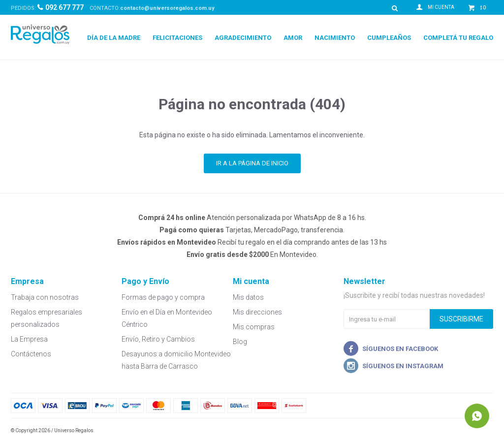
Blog (240, 342)
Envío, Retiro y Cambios (158, 339)
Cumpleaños (389, 38)
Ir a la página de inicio (252, 163)
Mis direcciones (257, 312)
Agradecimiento (243, 38)
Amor (293, 38)
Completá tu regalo (458, 38)
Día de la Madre (114, 38)
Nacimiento (335, 38)
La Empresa (29, 339)
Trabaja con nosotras (45, 297)
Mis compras (254, 327)
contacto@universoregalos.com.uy (167, 8)
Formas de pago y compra (163, 297)
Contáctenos (31, 354)
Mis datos (248, 297)
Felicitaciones (177, 38)
